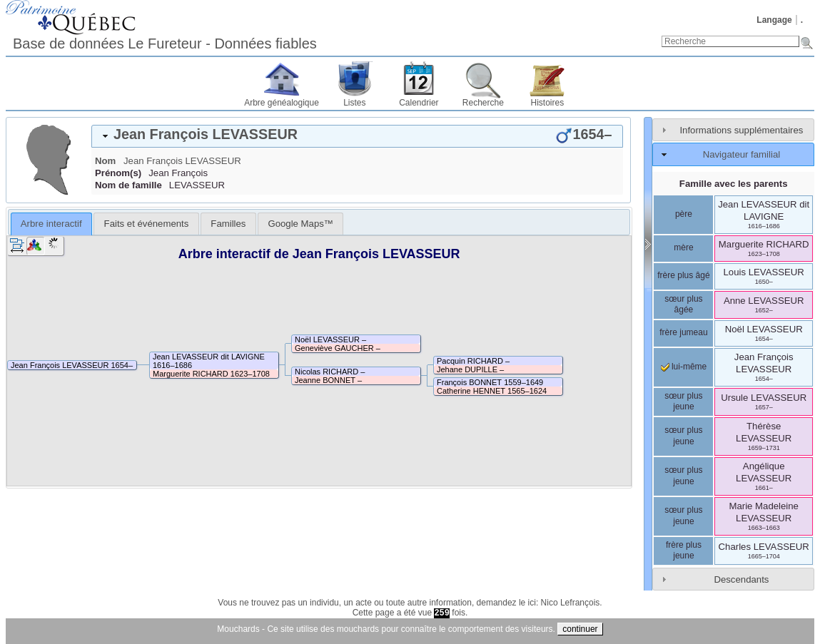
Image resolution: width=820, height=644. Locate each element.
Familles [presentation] (228, 224)
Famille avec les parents (734, 184)
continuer (580, 629)
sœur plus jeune (683, 402)
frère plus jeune (684, 551)
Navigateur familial (741, 154)
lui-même (684, 367)
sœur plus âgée (683, 305)
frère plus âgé (683, 275)
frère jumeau (683, 332)
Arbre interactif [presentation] (51, 224)
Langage (774, 20)
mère (683, 247)
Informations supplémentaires (741, 130)
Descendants (741, 579)
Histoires (548, 103)
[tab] (357, 136)
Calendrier (419, 103)
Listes (354, 103)
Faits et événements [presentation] (147, 224)
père (684, 214)
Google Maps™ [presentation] (300, 224)
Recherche (483, 103)
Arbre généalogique (282, 103)
